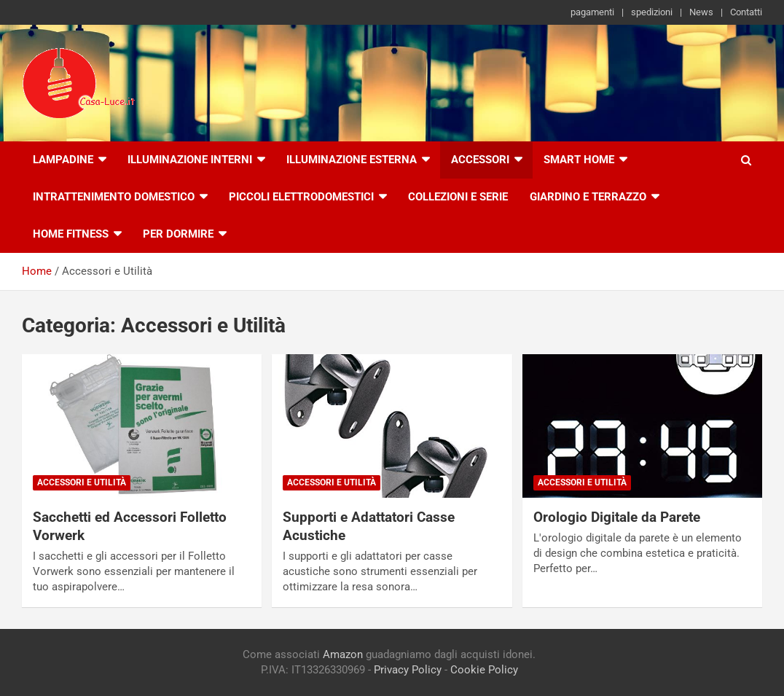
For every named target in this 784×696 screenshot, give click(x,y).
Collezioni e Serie (458, 197)
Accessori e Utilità (82, 482)
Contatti (746, 12)
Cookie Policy (484, 670)
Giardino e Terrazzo (588, 197)
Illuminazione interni (190, 160)
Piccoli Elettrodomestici (301, 197)
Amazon (343, 654)
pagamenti (592, 12)
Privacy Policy (408, 670)
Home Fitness (71, 234)
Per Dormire (178, 234)
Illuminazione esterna (352, 160)
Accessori (480, 160)
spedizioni (652, 12)
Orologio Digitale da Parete (617, 517)
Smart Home (579, 160)
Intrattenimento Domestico (114, 197)
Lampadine (63, 160)
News (701, 12)
